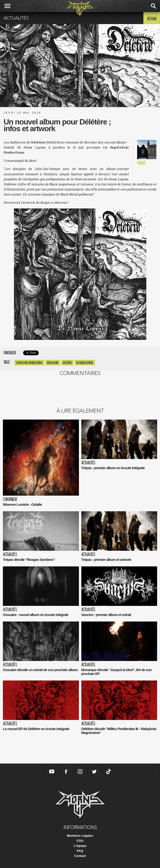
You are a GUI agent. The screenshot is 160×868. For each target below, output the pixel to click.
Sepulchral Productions (29, 363)
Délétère (67, 363)
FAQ (80, 851)
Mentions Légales (80, 836)
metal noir (53, 363)
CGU (80, 841)
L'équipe (80, 846)
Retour (152, 19)
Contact (80, 856)
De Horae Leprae (85, 363)
